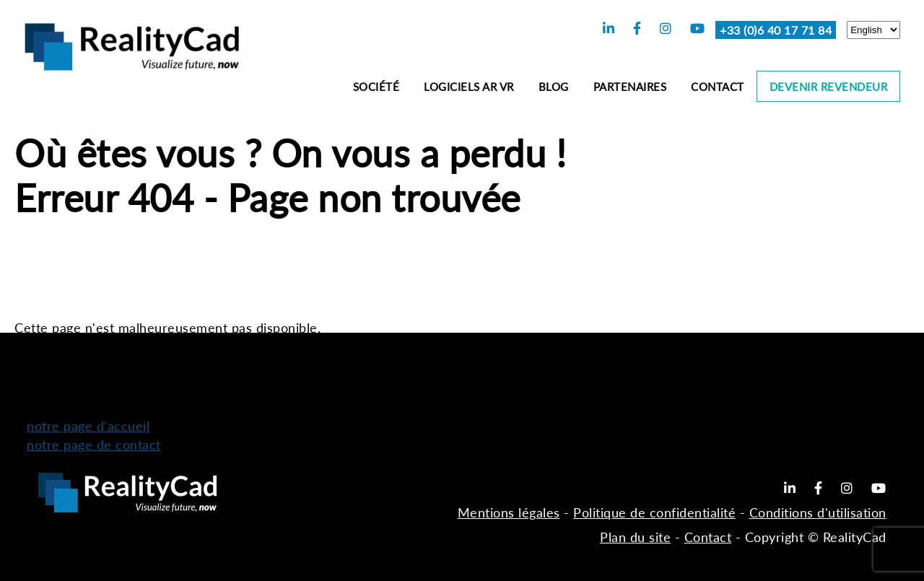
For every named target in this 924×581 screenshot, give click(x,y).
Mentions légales (509, 512)
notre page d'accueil (88, 426)
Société (376, 87)
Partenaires (630, 87)
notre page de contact (94, 445)
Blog (554, 87)
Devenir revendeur (829, 87)
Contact (718, 87)
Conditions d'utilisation (818, 512)
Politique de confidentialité (654, 512)
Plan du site (635, 537)
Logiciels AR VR (469, 87)
